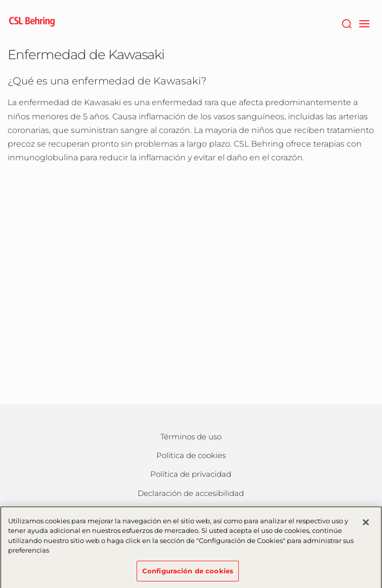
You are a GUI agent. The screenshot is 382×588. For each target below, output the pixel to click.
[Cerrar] (366, 526)
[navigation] (365, 23)
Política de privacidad (191, 474)
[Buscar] (347, 23)
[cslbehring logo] (32, 23)
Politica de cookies (191, 455)
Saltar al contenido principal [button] (0, 0)
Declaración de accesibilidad (191, 493)
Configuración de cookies (188, 574)
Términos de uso (191, 437)
